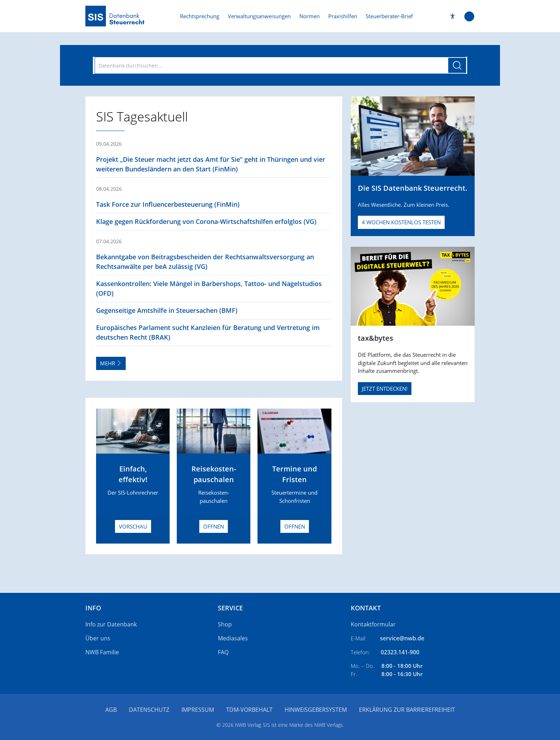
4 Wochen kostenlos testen (401, 222)
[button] (453, 16)
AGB (111, 710)
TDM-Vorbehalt (249, 710)
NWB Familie (102, 652)
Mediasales (233, 638)
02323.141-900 (400, 652)
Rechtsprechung (200, 16)
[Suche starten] (457, 65)
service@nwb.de (402, 638)
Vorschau (133, 526)
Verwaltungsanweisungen (259, 16)
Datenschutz (149, 710)
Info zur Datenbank (111, 624)
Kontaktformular (373, 624)
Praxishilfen (343, 16)
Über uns (98, 638)
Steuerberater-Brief (389, 16)
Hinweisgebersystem (316, 710)
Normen (309, 16)
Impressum (198, 710)
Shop (225, 624)
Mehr (111, 363)
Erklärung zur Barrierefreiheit (407, 710)
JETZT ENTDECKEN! (385, 389)
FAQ (223, 652)
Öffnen (214, 526)
